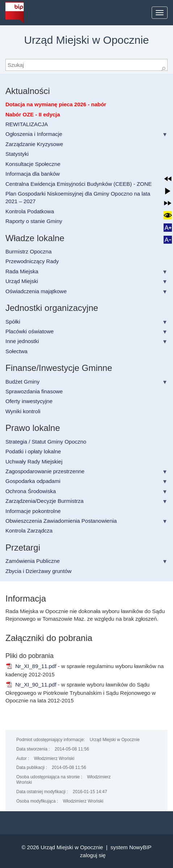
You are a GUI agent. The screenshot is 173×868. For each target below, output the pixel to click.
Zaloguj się (93, 855)
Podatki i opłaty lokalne (33, 451)
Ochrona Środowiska (31, 491)
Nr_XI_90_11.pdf (31, 685)
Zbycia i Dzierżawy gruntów (39, 571)
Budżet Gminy (22, 382)
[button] (168, 179)
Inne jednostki (22, 341)
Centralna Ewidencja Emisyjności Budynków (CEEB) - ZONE (79, 184)
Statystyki (17, 154)
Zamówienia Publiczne (33, 561)
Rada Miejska (22, 271)
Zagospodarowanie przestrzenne (45, 471)
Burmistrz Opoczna (29, 251)
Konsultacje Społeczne (33, 164)
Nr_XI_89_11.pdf (31, 666)
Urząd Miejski (22, 281)
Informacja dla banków (33, 174)
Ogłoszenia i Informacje (34, 134)
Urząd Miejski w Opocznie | (75, 847)
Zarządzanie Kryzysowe (34, 144)
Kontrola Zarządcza (29, 531)
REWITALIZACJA (27, 124)
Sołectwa (16, 351)
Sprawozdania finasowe (34, 391)
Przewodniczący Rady (32, 261)
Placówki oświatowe (29, 331)
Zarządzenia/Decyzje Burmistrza (45, 501)
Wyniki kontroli (23, 411)
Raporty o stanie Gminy (34, 221)
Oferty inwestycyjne (29, 401)
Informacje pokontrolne (33, 511)
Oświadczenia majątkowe (36, 291)
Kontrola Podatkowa (30, 211)
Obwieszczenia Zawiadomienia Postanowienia (61, 521)
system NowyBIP (131, 847)
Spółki (13, 322)
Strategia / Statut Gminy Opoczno (46, 442)
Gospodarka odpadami (33, 481)
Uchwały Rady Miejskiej (34, 461)
